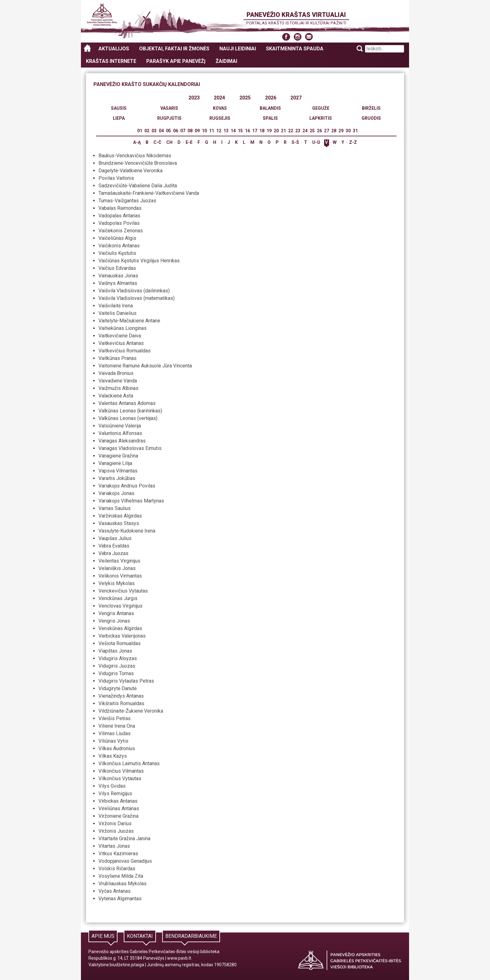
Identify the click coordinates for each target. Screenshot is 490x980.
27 (327, 131)
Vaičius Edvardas (117, 268)
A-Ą (137, 142)
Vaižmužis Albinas (118, 388)
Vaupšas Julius (115, 538)
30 (348, 131)
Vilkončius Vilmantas (121, 771)
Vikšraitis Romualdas (121, 703)
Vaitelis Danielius (117, 313)
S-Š (295, 142)
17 (255, 131)
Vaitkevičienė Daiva (120, 336)
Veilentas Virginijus (119, 561)
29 (341, 131)
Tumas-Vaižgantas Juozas (127, 201)
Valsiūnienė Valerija (120, 426)
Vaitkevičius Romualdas (125, 351)
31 (355, 131)
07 (183, 131)
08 (190, 131)
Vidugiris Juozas (117, 666)
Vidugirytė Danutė (117, 688)
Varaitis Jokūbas (117, 478)
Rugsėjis (220, 118)
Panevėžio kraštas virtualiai (296, 15)
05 (168, 131)
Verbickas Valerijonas (122, 636)
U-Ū (316, 142)
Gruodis (371, 118)
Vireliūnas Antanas (119, 808)
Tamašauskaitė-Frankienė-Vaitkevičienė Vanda (149, 193)
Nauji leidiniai (238, 49)
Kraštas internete (111, 61)
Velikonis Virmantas (120, 576)
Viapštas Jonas (115, 651)
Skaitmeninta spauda (295, 49)
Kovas (220, 108)
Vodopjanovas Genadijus (125, 861)
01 (140, 131)
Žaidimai (226, 61)
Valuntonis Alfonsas (120, 433)
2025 (245, 98)
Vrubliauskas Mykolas (122, 884)
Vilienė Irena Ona (117, 726)
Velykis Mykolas (117, 583)
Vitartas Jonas (114, 846)
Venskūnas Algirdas (120, 628)
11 (212, 131)
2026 (271, 98)
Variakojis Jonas (116, 493)
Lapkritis (321, 118)
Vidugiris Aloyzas (118, 658)
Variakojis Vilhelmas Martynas (131, 501)
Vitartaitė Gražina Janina (124, 839)
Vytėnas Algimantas (120, 899)
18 (262, 131)
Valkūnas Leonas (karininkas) (130, 411)
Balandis (270, 108)
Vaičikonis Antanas (119, 246)
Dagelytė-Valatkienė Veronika (130, 171)
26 (319, 131)
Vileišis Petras (115, 718)
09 (197, 131)
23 (298, 131)
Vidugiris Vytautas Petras (126, 681)
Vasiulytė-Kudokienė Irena (127, 531)
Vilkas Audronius (117, 748)
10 (204, 131)
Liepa (119, 118)
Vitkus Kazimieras (118, 854)
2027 (296, 98)
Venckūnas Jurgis (118, 598)
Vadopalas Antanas (119, 216)
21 (283, 131)
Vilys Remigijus (115, 793)
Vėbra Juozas (113, 553)
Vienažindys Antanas (121, 696)
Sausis (119, 108)
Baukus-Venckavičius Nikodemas (135, 156)
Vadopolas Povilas (119, 223)
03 (154, 131)
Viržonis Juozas (116, 831)
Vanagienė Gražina (118, 456)
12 (219, 131)
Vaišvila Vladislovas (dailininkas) (134, 291)
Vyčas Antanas (115, 891)
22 (291, 131)
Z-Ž (353, 142)
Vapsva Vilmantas (118, 471)
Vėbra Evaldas (114, 546)
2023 (194, 98)
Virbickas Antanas (118, 801)
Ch (169, 142)
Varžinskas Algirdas (120, 516)
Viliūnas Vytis (113, 741)
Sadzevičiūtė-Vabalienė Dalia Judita (138, 186)
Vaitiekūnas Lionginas (122, 328)
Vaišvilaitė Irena (116, 306)
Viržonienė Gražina (118, 816)
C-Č (157, 142)
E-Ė (189, 142)
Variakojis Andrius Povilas (127, 486)
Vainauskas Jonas (118, 276)
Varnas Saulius (115, 508)
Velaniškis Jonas (117, 568)
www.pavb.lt (179, 958)
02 (147, 131)
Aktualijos (114, 49)
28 (334, 131)
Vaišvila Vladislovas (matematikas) (137, 298)
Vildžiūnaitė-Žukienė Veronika (131, 711)
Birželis (371, 108)
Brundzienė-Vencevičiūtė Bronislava (138, 163)
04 (161, 131)
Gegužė (321, 108)
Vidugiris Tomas (116, 673)
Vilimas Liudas (115, 733)
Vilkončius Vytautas (120, 778)
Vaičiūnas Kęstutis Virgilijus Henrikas (139, 261)
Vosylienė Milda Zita (121, 876)
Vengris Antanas (116, 613)
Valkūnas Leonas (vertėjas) (128, 418)
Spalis (270, 118)
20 (276, 131)
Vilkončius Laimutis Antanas (129, 763)
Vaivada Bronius (116, 373)
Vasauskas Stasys (119, 523)
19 (269, 131)
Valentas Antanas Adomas (127, 403)
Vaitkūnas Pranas (117, 358)
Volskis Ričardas (117, 869)
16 (247, 131)
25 (312, 131)
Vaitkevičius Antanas (121, 343)
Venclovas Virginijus (120, 606)
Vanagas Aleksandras (122, 441)
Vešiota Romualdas (120, 643)
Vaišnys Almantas (118, 283)
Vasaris (169, 108)
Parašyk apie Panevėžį (176, 61)
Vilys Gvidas (112, 786)
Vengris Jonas (114, 621)
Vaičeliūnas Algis (117, 238)
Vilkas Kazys (113, 756)
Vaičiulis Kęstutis (117, 253)
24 (305, 131)
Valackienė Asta (116, 396)
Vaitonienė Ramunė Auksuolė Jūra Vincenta (145, 366)
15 (240, 131)
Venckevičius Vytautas (123, 591)
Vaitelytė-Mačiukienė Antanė (129, 321)
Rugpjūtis (169, 118)
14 (233, 131)
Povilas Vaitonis (116, 178)
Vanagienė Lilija (115, 463)
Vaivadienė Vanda (118, 381)
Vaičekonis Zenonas (121, 231)
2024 (219, 98)
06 (176, 131)
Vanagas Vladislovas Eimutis (130, 448)
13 (226, 131)
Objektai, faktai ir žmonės (174, 49)
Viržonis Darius (115, 823)
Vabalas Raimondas (120, 208)
